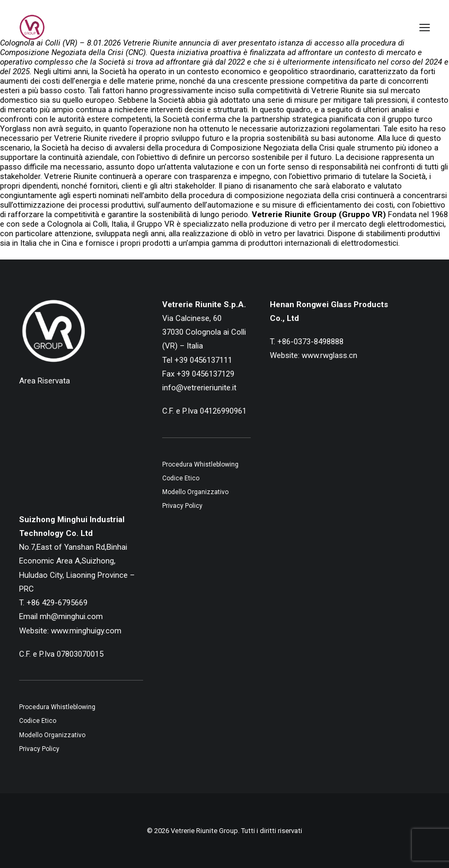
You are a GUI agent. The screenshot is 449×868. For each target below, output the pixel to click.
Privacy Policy (182, 506)
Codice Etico (181, 478)
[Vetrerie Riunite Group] (32, 28)
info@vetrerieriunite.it (199, 388)
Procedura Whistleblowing (200, 464)
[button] (425, 28)
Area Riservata (45, 381)
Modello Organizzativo (195, 492)
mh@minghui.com (71, 616)
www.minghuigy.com (86, 631)
